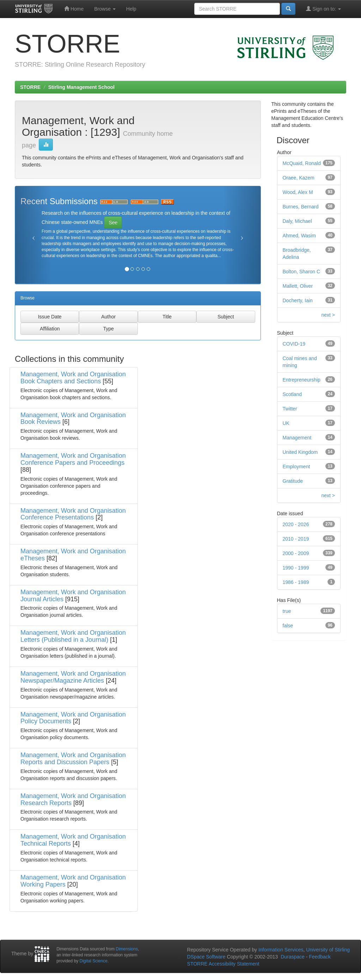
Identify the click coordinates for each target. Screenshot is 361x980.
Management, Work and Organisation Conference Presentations (73, 514)
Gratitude (293, 481)
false (288, 626)
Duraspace (293, 957)
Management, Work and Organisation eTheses (73, 555)
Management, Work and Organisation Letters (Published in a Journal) (73, 636)
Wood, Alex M (298, 192)
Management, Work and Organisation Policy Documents (73, 718)
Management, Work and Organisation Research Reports (73, 799)
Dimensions (127, 949)
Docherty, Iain (298, 300)
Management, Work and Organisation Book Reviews (73, 419)
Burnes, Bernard (301, 207)
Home (74, 9)
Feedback (320, 957)
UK (286, 423)
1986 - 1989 (296, 582)
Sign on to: (323, 9)
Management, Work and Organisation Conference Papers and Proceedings (73, 459)
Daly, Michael (297, 221)
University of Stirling (328, 950)
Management (297, 438)
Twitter (290, 409)
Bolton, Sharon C (302, 272)
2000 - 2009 (296, 553)
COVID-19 (294, 344)
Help (131, 9)
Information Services (281, 950)
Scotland (292, 394)
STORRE (30, 87)
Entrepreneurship (302, 380)
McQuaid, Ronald (302, 163)
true (287, 611)
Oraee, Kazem (299, 178)
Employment (296, 467)
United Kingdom (300, 452)
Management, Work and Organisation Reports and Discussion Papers (73, 759)
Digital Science (94, 961)
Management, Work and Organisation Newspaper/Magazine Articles (73, 677)
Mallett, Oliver (298, 286)
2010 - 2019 (296, 539)
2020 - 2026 (296, 524)
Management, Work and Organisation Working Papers (73, 881)
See (113, 223)
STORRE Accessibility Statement (223, 964)
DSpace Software (206, 957)
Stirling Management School (81, 87)
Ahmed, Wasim (299, 236)
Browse (105, 9)
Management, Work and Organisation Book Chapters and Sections (73, 378)
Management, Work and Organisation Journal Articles (73, 596)
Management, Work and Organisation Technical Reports (73, 840)
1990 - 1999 (296, 568)
